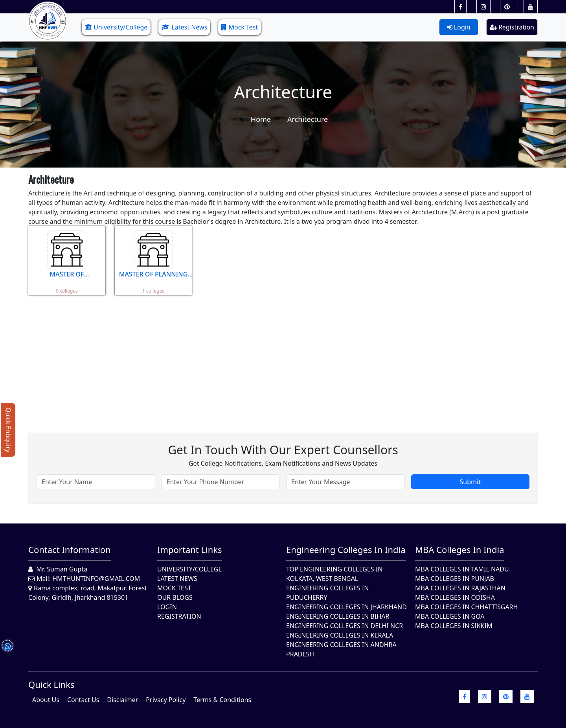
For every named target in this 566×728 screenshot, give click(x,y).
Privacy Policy (166, 700)
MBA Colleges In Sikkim (454, 626)
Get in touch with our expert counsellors (283, 450)
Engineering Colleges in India (346, 549)
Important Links (190, 549)
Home (261, 119)
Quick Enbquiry (8, 430)
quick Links (51, 684)
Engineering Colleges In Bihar (338, 616)
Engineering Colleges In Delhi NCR (345, 626)
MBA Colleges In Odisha (455, 597)
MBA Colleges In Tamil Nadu (462, 569)
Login (459, 27)
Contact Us (83, 700)
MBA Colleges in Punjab (455, 579)
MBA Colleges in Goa (450, 616)
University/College (116, 27)
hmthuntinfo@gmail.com (96, 579)
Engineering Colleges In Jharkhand (346, 607)
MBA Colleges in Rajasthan (460, 588)
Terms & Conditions (222, 700)
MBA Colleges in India (460, 549)
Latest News (184, 27)
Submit (470, 482)
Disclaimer (122, 700)
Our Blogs (175, 597)
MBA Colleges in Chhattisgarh (466, 607)
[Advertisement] (264, 358)
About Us (46, 700)
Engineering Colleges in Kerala (340, 635)
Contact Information (70, 549)
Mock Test (240, 27)
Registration (512, 27)
